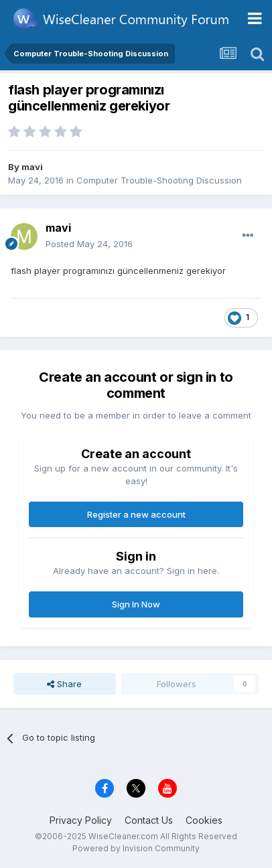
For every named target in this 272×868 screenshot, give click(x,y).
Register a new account (136, 514)
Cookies (204, 820)
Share (64, 684)
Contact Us (149, 820)
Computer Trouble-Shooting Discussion (159, 180)
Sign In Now (136, 604)
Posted (89, 244)
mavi (32, 167)
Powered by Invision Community (136, 848)
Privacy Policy (81, 820)
